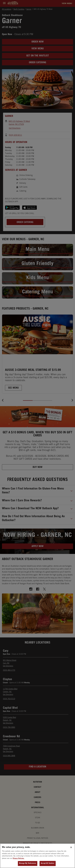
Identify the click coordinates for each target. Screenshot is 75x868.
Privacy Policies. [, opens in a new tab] (19, 859)
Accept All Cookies (48, 863)
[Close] (71, 847)
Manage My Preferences (28, 863)
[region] (37, 856)
